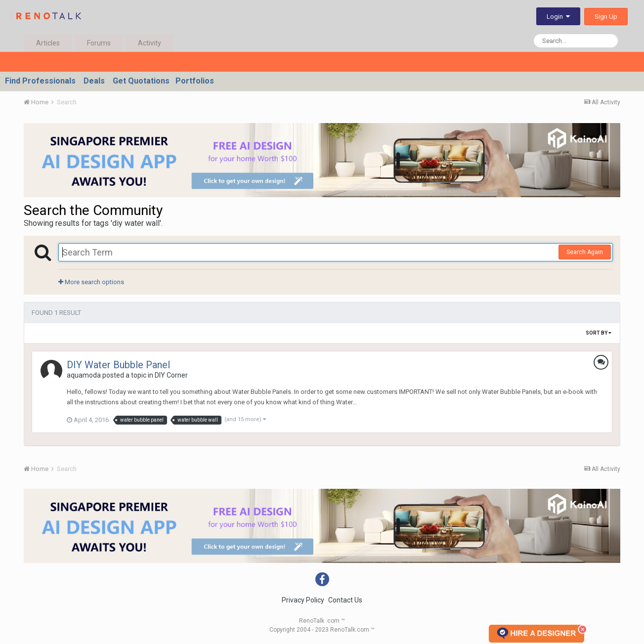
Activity (150, 43)
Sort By (599, 333)
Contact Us (345, 600)
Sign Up (606, 17)
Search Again (585, 252)
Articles (48, 43)
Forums (99, 43)
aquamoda (84, 375)
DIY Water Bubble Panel (118, 365)
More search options (91, 282)
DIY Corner (171, 375)
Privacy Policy (303, 600)
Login (558, 17)
